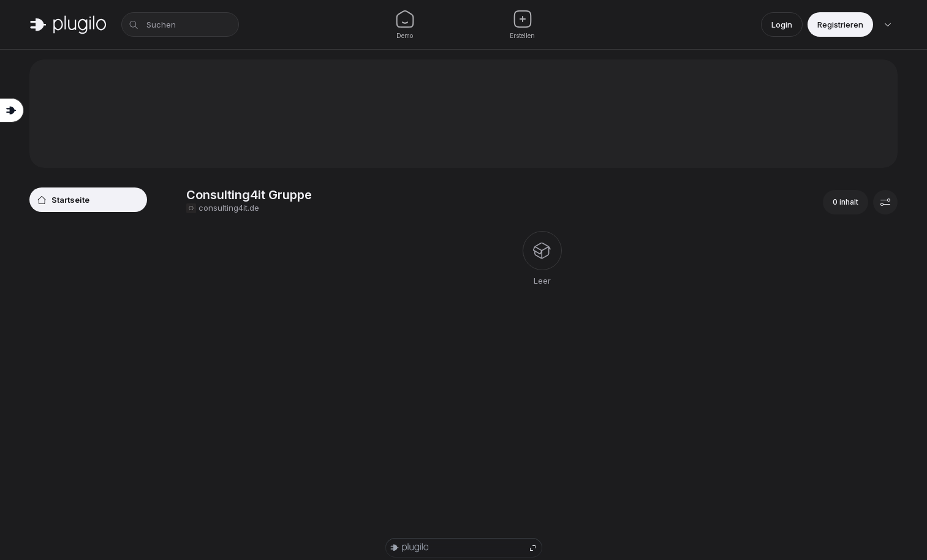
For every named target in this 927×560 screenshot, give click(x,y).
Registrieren (840, 25)
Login (782, 25)
